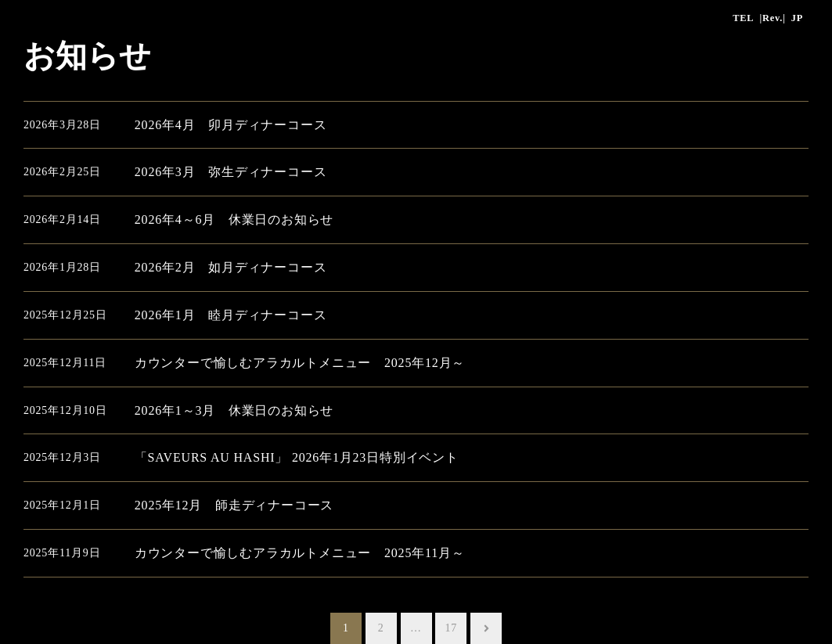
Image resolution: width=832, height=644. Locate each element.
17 (452, 628)
